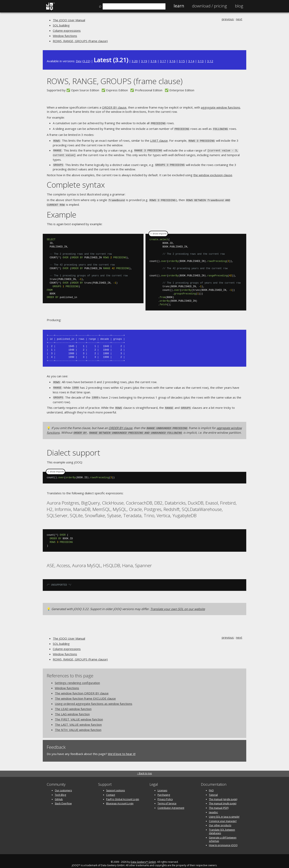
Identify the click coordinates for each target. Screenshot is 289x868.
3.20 (135, 61)
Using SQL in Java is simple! (224, 811)
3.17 (163, 61)
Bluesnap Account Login (120, 798)
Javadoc (213, 807)
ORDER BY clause (114, 107)
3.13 (201, 61)
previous (228, 19)
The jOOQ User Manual (69, 20)
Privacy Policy (165, 794)
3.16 (172, 61)
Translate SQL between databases (222, 826)
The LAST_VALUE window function (78, 719)
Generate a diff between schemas (223, 834)
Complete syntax (76, 182)
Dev (79, 61)
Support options (115, 785)
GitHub (59, 794)
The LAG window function (72, 709)
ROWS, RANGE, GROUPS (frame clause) (80, 41)
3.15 (182, 61)
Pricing (210, 6)
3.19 (144, 61)
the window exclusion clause (213, 173)
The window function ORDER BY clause (82, 688)
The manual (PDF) (219, 803)
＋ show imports (158, 231)
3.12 (210, 61)
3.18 (154, 61)
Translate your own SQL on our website (178, 603)
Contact (111, 789)
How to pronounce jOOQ (223, 840)
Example (62, 211)
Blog (239, 6)
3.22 (86, 61)
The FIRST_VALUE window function (79, 714)
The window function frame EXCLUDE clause (85, 693)
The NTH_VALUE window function (78, 725)
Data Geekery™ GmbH (143, 857)
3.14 (191, 61)
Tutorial (213, 789)
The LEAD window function (73, 704)
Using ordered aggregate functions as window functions (94, 698)
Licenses (162, 785)
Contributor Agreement (171, 803)
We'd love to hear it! (122, 749)
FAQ (211, 785)
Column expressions (67, 31)
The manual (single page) (223, 794)
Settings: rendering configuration (77, 678)
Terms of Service (167, 798)
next (239, 19)
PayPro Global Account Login (123, 794)
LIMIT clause (159, 140)
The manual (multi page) (223, 798)
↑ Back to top (144, 768)
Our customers (63, 785)
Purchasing (164, 789)
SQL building (61, 25)
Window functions (65, 36)
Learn (179, 6)
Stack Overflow (63, 798)
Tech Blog (60, 789)
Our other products (220, 820)
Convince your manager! (223, 816)
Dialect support (73, 447)
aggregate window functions (221, 107)
